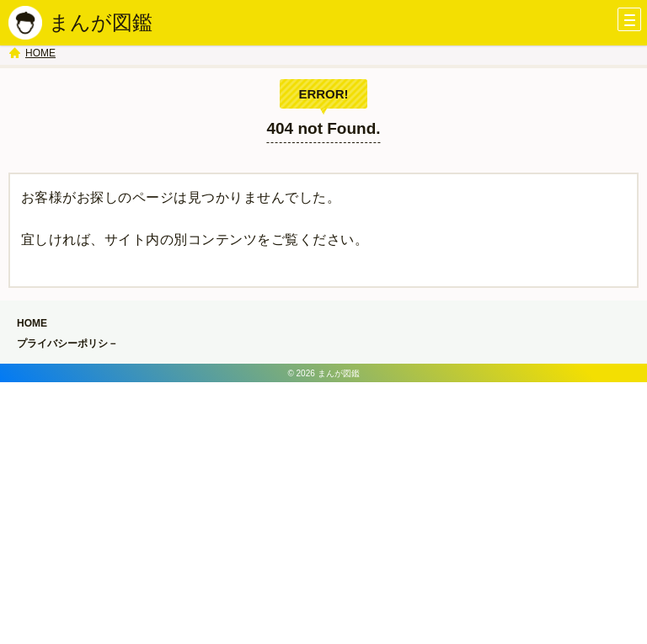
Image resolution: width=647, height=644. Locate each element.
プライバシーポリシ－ (67, 343)
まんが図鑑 (101, 22)
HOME (40, 53)
